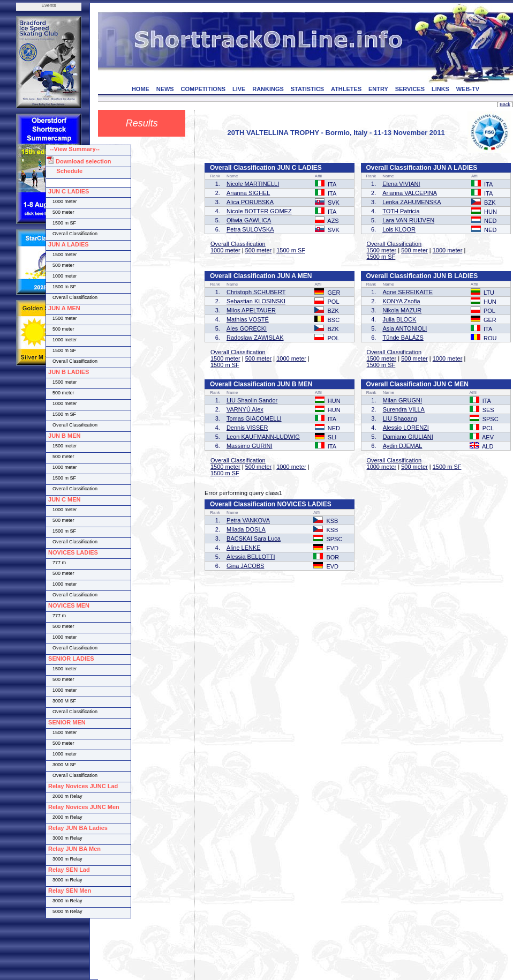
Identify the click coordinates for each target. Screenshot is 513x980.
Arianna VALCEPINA (410, 193)
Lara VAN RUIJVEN (408, 220)
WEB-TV (468, 89)
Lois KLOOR (399, 229)
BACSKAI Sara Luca (254, 538)
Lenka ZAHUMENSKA (412, 202)
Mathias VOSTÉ (248, 319)
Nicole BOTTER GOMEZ (259, 211)
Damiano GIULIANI (408, 437)
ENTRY (378, 89)
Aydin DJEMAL (403, 446)
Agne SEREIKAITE (408, 292)
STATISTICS (308, 89)
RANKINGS (268, 89)
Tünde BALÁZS (403, 338)
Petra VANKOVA (248, 520)
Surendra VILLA (404, 409)
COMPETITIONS (203, 89)
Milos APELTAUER (251, 310)
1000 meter (225, 250)
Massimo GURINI (250, 446)
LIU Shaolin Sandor (252, 400)
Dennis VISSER (247, 428)
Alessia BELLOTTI (251, 557)
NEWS (165, 89)
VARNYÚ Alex (245, 409)
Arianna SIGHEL (248, 193)
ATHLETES (346, 89)
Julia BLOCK (399, 319)
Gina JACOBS (245, 566)
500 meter (259, 250)
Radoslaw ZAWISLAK (255, 338)
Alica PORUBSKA (250, 202)
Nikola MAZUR (402, 310)
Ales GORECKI (247, 328)
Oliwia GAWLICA (249, 220)
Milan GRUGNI (402, 400)
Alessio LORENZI (406, 428)
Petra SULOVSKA (250, 229)
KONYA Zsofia (401, 301)
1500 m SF (291, 250)
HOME (141, 89)
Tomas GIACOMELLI (254, 418)
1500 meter (382, 250)
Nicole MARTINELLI (253, 184)
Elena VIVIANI (401, 184)
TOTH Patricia (401, 211)
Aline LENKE (244, 548)
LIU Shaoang (400, 418)
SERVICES (410, 89)
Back (505, 104)
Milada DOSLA (246, 529)
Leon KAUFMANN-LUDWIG (263, 437)
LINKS (440, 89)
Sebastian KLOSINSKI (256, 301)
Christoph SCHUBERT (256, 292)
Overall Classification (238, 244)
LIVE (239, 89)
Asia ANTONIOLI (405, 328)
